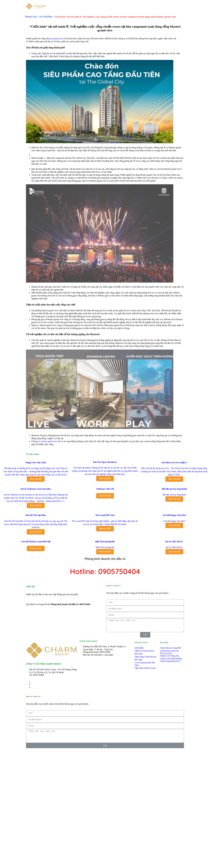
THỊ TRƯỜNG (46, 17)
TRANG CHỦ (31, 17)
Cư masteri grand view (48, 559)
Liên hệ (30, 704)
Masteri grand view (54, 39)
